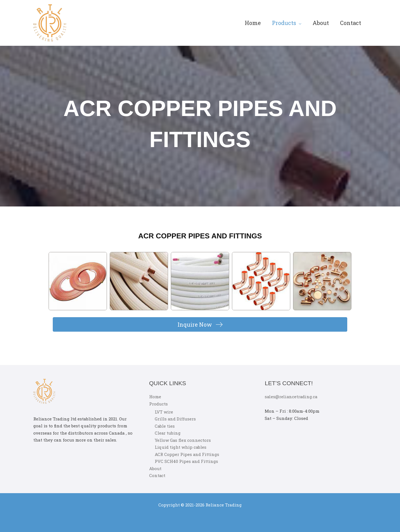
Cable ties (165, 426)
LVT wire (164, 412)
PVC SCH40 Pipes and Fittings (187, 462)
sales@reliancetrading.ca (292, 397)
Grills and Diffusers (175, 419)
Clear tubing (168, 433)
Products (284, 23)
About (321, 23)
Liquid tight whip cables (181, 447)
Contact (351, 23)
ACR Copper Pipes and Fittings (187, 454)
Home (253, 23)
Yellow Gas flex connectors (183, 440)
